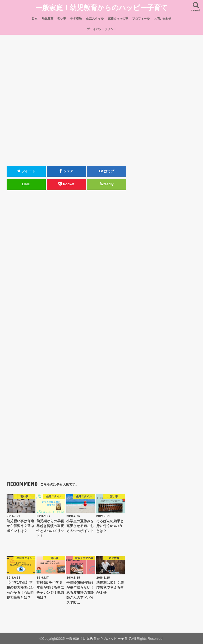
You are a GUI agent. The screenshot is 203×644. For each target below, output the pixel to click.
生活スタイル (95, 18)
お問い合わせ (163, 18)
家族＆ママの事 (118, 18)
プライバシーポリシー (101, 29)
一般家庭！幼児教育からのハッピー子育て (102, 7)
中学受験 (76, 18)
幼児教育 (48, 18)
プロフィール (141, 18)
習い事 (62, 18)
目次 (35, 18)
